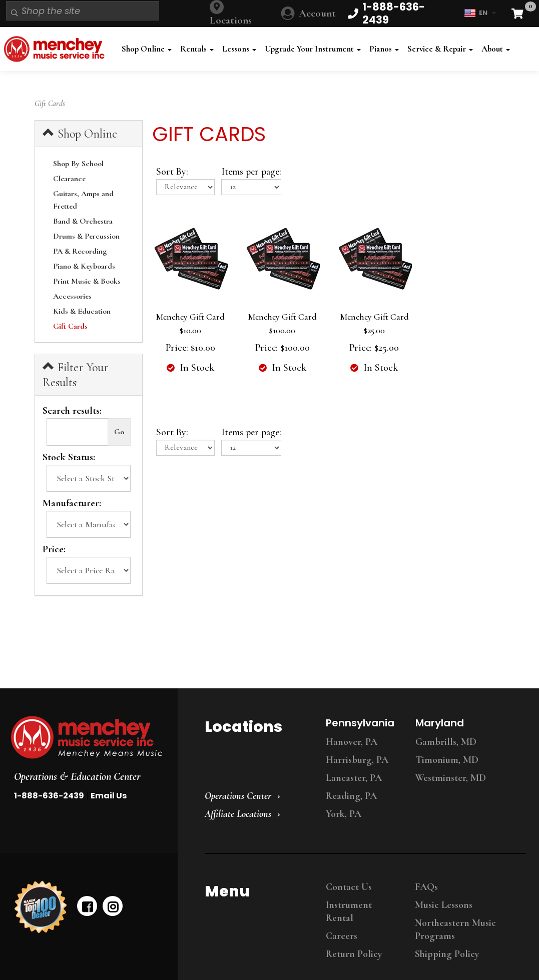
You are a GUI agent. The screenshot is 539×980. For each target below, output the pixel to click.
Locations (231, 20)
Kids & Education (82, 311)
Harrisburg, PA (357, 760)
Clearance (69, 179)
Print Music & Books (87, 281)
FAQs (426, 887)
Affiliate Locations (238, 814)
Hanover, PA (352, 742)
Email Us (109, 796)
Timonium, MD (447, 760)
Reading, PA (351, 796)
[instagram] (113, 906)
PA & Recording (80, 251)
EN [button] (480, 13)
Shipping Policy (447, 954)
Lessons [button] (239, 49)
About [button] (496, 49)
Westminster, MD (451, 778)
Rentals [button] (197, 49)
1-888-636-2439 (49, 796)
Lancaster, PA (354, 778)
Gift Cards (70, 326)
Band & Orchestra (83, 221)
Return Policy (354, 954)
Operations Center (238, 796)
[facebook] (87, 906)
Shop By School (78, 164)
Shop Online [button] (147, 49)
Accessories (72, 296)
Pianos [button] (384, 49)
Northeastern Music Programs (455, 929)
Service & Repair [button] (440, 49)
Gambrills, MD (446, 742)
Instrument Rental (349, 911)
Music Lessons (444, 905)
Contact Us (349, 887)
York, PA (344, 814)
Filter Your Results (75, 375)
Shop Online (80, 134)
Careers (342, 936)
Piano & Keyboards (84, 266)
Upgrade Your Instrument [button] (313, 49)
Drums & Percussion (86, 236)
